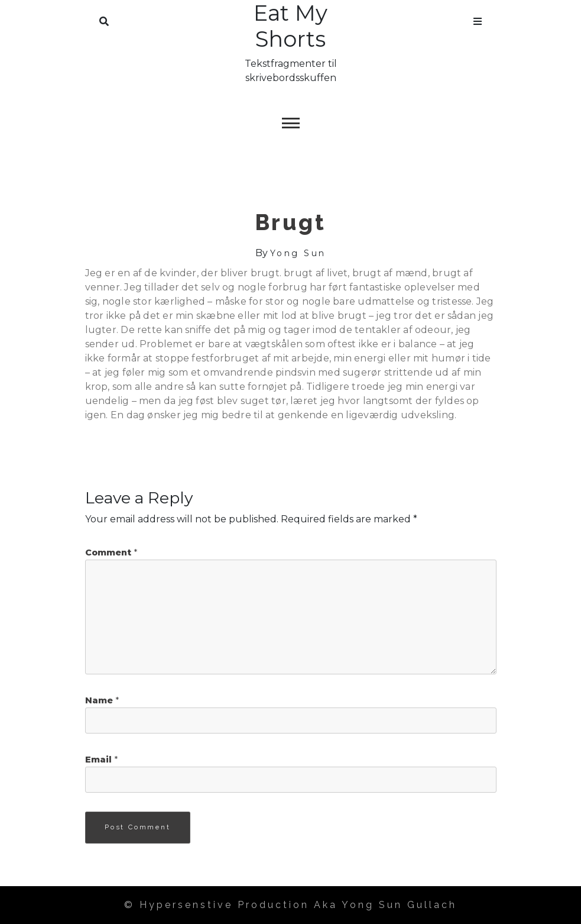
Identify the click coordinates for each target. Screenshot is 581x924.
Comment (111, 553)
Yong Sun (298, 253)
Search (104, 19)
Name (102, 700)
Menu (478, 19)
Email (101, 760)
